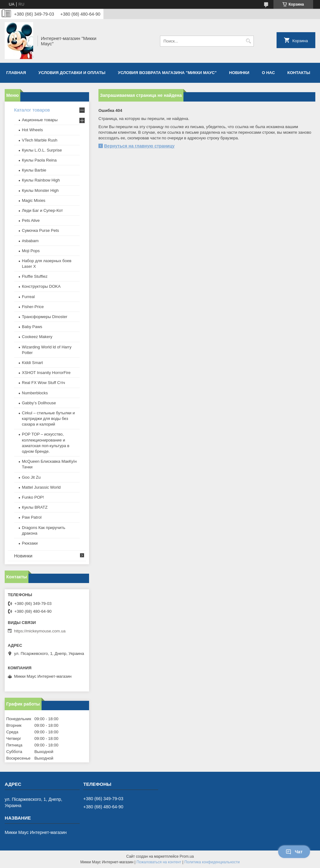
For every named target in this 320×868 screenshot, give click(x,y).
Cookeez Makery (37, 337)
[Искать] (248, 41)
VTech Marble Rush (40, 140)
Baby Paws (32, 327)
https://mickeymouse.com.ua (40, 631)
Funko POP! (33, 497)
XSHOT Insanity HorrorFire (46, 373)
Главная (16, 73)
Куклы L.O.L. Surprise (42, 150)
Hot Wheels (32, 130)
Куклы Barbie (34, 170)
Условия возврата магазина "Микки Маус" (167, 73)
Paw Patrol (32, 517)
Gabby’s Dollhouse (39, 403)
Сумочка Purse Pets (40, 230)
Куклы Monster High (40, 190)
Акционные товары (40, 120)
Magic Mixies (34, 200)
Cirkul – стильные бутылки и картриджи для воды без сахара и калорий (48, 419)
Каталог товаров (32, 110)
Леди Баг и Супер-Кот (42, 210)
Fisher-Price (33, 307)
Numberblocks (35, 393)
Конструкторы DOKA (41, 286)
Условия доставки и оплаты (72, 73)
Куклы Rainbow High (41, 180)
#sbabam (30, 241)
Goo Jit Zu (31, 477)
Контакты (299, 73)
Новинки (239, 73)
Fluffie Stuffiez (35, 276)
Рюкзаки (30, 543)
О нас (268, 73)
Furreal (28, 297)
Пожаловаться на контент (159, 862)
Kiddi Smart (32, 363)
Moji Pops (31, 251)
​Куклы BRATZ (35, 507)
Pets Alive (31, 220)
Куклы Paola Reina (39, 160)
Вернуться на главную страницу (139, 146)
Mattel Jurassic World (41, 487)
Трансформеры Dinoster (45, 317)
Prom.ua (187, 856)
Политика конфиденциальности (212, 862)
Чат (294, 852)
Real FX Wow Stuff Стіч (43, 383)
